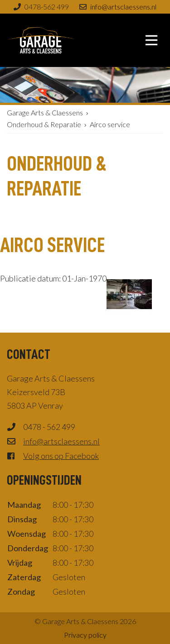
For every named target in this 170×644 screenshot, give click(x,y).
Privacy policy (85, 635)
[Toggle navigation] (151, 40)
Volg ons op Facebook (61, 456)
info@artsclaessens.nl (123, 7)
